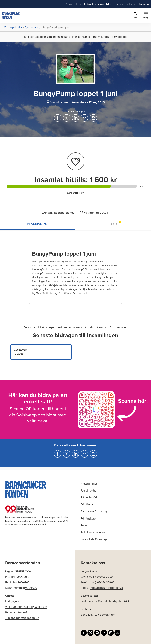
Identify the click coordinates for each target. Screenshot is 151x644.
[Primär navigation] (146, 15)
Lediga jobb (13, 601)
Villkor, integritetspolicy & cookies (26, 607)
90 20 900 (31, 588)
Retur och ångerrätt (17, 612)
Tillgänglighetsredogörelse (22, 618)
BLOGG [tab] (114, 224)
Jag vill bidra (16, 27)
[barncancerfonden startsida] (11, 15)
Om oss (10, 596)
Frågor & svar (89, 571)
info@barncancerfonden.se (107, 588)
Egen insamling (33, 27)
